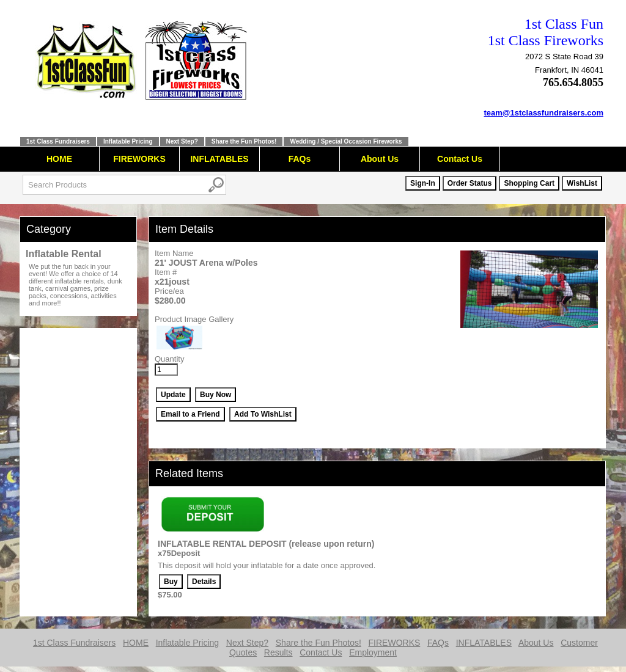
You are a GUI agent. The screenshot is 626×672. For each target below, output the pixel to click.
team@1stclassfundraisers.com (544, 113)
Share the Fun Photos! (244, 141)
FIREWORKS (139, 159)
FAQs (300, 159)
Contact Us (460, 159)
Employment (373, 652)
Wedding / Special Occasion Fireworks (346, 141)
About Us (380, 159)
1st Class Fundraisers (58, 141)
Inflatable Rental (64, 254)
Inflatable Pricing (128, 141)
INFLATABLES (219, 159)
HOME (59, 159)
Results (278, 652)
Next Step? (182, 141)
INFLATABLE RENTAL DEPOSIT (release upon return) (266, 544)
